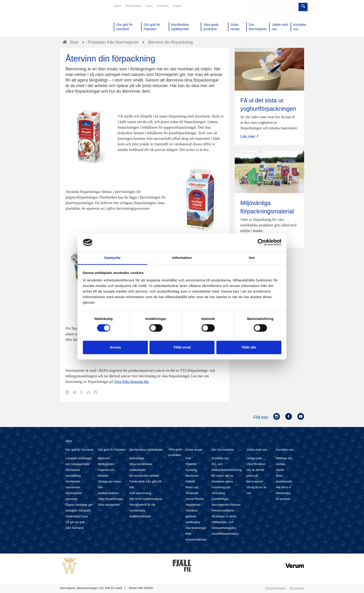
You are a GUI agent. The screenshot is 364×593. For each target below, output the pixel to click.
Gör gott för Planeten (112, 450)
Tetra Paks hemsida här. (132, 382)
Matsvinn (104, 458)
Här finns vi (283, 487)
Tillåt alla (249, 347)
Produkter (163, 6)
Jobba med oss (257, 450)
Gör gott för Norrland (79, 450)
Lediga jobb (254, 458)
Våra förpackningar (111, 499)
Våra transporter (109, 505)
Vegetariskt (193, 505)
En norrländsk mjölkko (144, 476)
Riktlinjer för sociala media (284, 464)
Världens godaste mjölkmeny (193, 516)
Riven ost (192, 487)
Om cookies (297, 588)
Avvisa (115, 347)
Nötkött (190, 481)
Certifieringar (220, 499)
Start (69, 441)
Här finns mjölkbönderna (146, 499)
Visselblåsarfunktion (225, 534)
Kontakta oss (220, 458)
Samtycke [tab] (112, 258)
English (177, 6)
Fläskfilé (191, 464)
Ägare (117, 6)
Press (149, 6)
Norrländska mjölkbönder (146, 450)
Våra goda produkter (175, 452)
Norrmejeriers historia (226, 505)
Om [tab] (252, 258)
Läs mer (250, 136)
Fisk (188, 458)
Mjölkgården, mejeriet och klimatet (107, 470)
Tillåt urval (182, 347)
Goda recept (194, 450)
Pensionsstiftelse (223, 510)
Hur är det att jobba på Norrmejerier (255, 476)
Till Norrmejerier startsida (78, 20)
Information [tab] (182, 258)
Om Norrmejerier (223, 450)
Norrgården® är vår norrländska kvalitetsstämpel (142, 510)
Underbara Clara (77, 516)
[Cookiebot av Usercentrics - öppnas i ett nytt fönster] (261, 242)
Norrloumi (192, 476)
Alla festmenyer (196, 528)
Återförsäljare (133, 6)
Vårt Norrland (74, 528)
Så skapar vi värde (224, 516)
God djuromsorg (140, 493)
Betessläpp (137, 458)
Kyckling (191, 470)
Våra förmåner (256, 464)
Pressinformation (275, 588)
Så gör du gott (75, 522)
